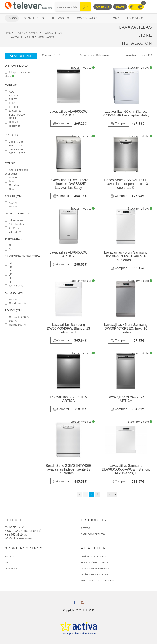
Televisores (60, 18)
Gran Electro (34, 18)
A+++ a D (12, 286)
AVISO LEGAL (88, 581)
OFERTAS (86, 528)
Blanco (11, 178)
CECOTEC (13, 111)
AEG (9, 92)
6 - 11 (10, 228)
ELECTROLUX (15, 115)
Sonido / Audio (87, 18)
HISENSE (12, 122)
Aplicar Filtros (21, 56)
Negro (11, 189)
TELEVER (10, 556)
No (9, 245)
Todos (12, 18)
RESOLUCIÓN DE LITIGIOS (94, 562)
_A (8, 263)
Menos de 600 (15, 317)
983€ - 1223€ (15, 153)
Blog (120, 7)
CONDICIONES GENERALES (95, 569)
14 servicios (14, 220)
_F (8, 282)
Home (9, 33)
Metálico (12, 185)
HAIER (10, 118)
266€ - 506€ (14, 142)
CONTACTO (11, 569)
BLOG (8, 562)
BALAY (11, 99)
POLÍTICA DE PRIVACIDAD (94, 575)
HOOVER (12, 126)
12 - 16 (11, 232)
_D (8, 274)
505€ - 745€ (14, 146)
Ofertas (103, 7)
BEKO (10, 103)
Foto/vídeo (135, 18)
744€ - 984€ (14, 149)
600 (9, 207)
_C (8, 271)
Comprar (61, 123)
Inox (9, 181)
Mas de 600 (14, 303)
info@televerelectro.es (18, 538)
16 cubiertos (14, 224)
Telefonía (112, 18)
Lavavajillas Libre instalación (32, 37)
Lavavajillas (52, 33)
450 (9, 203)
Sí (8, 249)
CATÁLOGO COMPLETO (93, 534)
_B (8, 267)
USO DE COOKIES (106, 581)
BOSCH (11, 107)
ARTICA (11, 96)
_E (8, 278)
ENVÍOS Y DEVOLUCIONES (94, 556)
